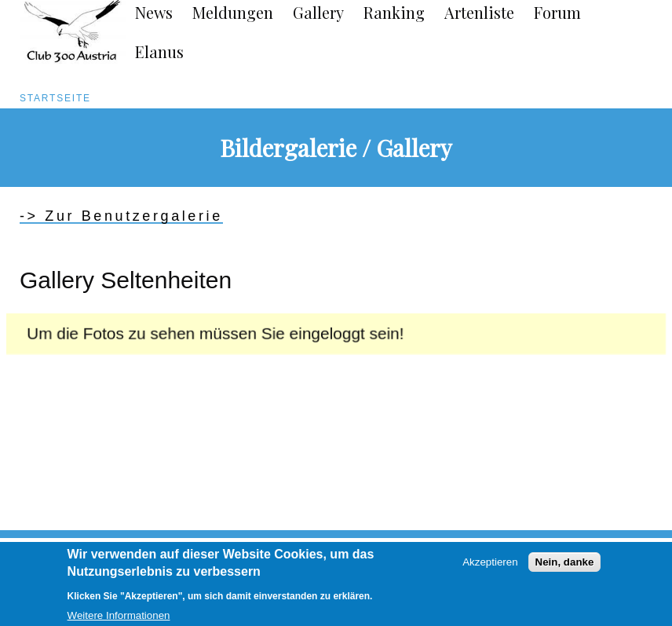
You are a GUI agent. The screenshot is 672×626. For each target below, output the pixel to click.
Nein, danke (565, 568)
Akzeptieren (490, 568)
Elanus (159, 51)
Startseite (55, 98)
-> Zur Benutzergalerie (121, 216)
